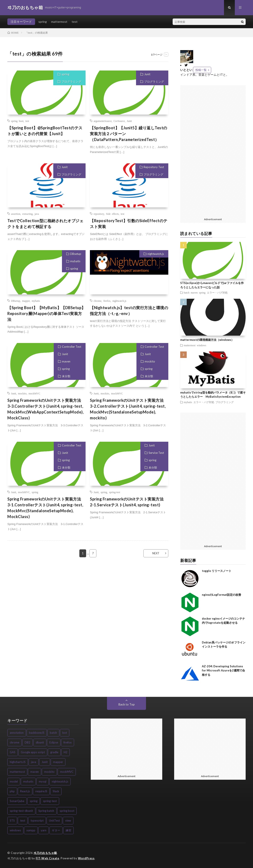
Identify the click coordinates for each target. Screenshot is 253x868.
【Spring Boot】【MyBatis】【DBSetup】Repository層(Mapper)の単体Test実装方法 (46, 313)
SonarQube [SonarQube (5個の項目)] (17, 801)
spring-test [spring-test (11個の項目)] (50, 801)
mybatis (75, 261)
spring (43, 22)
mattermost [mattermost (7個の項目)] (17, 772)
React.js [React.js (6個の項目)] (25, 791)
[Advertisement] (215, 150)
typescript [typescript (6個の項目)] (37, 820)
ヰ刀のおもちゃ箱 (45, 853)
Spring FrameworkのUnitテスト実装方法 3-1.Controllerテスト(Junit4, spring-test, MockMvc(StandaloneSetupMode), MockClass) (46, 508)
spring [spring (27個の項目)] (34, 801)
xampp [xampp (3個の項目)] (31, 830)
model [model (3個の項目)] (14, 781)
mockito (22, 393)
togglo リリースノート (217, 571)
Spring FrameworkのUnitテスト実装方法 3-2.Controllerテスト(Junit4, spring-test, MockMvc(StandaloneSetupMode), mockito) (129, 409)
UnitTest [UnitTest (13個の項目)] (54, 820)
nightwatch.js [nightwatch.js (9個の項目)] (60, 781)
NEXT (156, 553)
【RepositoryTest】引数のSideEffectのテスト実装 (129, 224)
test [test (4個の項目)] (23, 820)
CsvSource (119, 121)
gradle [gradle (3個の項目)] (54, 752)
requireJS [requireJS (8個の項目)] (41, 791)
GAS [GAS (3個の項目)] (13, 752)
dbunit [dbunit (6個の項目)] (40, 742)
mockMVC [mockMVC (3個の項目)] (67, 772)
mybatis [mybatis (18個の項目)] (28, 781)
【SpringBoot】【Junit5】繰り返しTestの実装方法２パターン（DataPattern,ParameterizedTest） (129, 134)
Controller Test (72, 347)
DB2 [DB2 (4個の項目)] (28, 742)
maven (66, 361)
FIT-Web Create (47, 858)
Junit (147, 74)
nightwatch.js (156, 254)
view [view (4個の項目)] (68, 820)
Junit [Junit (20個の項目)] (45, 762)
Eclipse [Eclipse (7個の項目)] (54, 742)
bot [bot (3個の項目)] (65, 733)
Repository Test (154, 167)
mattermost (59, 22)
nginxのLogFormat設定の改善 (221, 595)
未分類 (66, 376)
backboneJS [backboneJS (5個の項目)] (37, 733)
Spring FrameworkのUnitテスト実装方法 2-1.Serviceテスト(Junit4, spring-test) (129, 502)
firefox (107, 301)
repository (99, 214)
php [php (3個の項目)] (12, 791)
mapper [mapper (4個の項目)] (58, 762)
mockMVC (34, 393)
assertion (16, 214)
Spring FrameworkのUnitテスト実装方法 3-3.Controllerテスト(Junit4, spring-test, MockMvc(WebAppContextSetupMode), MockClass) (46, 409)
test (75, 22)
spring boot (17, 121)
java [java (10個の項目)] (34, 762)
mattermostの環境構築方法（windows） (207, 340)
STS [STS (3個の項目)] (12, 820)
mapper (26, 301)
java (37, 214)
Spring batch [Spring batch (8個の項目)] (46, 811)
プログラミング (71, 82)
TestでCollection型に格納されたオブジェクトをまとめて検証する (45, 224)
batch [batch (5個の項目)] (53, 733)
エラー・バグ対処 (217, 292)
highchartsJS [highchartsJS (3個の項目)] (18, 762)
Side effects (112, 214)
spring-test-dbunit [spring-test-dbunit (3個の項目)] (21, 811)
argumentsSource (103, 121)
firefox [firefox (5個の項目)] (68, 742)
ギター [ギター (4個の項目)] (56, 830)
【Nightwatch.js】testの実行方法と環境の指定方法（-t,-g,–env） (129, 311)
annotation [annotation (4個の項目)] (17, 733)
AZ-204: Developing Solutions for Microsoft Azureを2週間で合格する (223, 670)
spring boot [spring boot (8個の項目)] (67, 811)
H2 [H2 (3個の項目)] (66, 752)
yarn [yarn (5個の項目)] (44, 830)
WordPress (86, 858)
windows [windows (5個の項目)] (15, 830)
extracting (28, 214)
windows (202, 345)
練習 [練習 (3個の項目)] (68, 830)
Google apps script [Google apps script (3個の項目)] (33, 752)
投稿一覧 (201, 70)
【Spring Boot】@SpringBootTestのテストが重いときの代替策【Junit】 (45, 131)
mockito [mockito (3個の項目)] (49, 772)
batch (187, 292)
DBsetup (76, 254)
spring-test (115, 492)
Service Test (156, 453)
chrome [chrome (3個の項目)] (15, 742)
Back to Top (127, 704)
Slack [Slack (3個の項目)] (56, 791)
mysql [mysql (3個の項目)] (43, 781)
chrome (97, 301)
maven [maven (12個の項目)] (35, 772)
